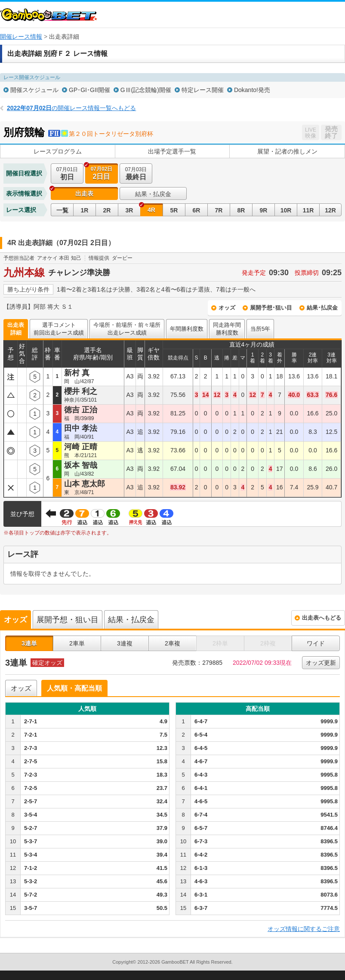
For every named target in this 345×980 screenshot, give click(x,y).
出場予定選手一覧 (172, 151)
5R (174, 210)
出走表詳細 (16, 329)
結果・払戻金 (153, 194)
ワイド (316, 643)
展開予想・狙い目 (68, 620)
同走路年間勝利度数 (227, 329)
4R (151, 210)
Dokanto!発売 (252, 90)
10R (286, 210)
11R (308, 210)
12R (330, 210)
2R (107, 210)
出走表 (84, 194)
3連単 (29, 643)
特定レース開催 (203, 90)
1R (85, 210)
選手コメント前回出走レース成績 (59, 329)
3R (129, 210)
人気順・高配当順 (74, 688)
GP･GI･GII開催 (89, 90)
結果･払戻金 (322, 308)
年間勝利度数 (187, 329)
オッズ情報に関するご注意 (304, 929)
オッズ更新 (321, 663)
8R (241, 210)
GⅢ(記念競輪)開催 (146, 90)
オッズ (227, 308)
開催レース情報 (21, 37)
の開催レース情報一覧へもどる (71, 108)
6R (197, 210)
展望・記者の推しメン (287, 151)
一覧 (62, 210)
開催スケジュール (34, 90)
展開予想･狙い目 (271, 308)
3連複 (125, 643)
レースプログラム (58, 151)
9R (264, 210)
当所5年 (260, 329)
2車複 (172, 643)
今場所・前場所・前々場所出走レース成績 (127, 329)
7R (219, 210)
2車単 (77, 643)
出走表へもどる (322, 618)
